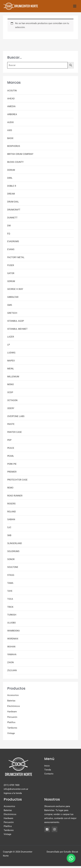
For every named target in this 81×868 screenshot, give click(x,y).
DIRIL (10, 180)
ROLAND (12, 514)
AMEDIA (11, 108)
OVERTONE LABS (16, 418)
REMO (10, 490)
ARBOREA (12, 116)
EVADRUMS (13, 243)
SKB (9, 537)
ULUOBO (11, 625)
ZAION (11, 665)
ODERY (11, 410)
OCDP (10, 394)
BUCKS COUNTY (15, 164)
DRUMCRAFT (14, 212)
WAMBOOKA (13, 633)
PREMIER (12, 474)
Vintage (11, 735)
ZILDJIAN (12, 672)
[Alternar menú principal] (75, 7)
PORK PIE (12, 466)
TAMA (10, 585)
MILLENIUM (13, 379)
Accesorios (13, 697)
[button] (71, 858)
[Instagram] (54, 831)
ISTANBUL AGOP (16, 323)
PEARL (11, 458)
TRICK (10, 609)
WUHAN (11, 649)
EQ (9, 236)
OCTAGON (12, 402)
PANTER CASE (15, 434)
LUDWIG (11, 355)
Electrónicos (14, 708)
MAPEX (11, 363)
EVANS (11, 251)
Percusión (12, 719)
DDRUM (11, 172)
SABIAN (11, 522)
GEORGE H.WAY (15, 291)
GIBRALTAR (13, 299)
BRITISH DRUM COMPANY (20, 156)
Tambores (12, 730)
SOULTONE (13, 569)
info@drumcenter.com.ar (16, 791)
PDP (9, 442)
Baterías (11, 703)
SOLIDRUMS (13, 553)
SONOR (11, 561)
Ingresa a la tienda (13, 795)
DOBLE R (12, 188)
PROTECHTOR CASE (17, 482)
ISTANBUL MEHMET (17, 331)
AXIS (10, 132)
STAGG (11, 577)
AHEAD (11, 100)
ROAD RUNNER (15, 498)
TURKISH (12, 617)
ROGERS (11, 506)
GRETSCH (12, 315)
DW (9, 228)
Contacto (49, 776)
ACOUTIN (12, 93)
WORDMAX (13, 641)
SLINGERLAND (15, 545)
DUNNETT (12, 220)
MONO (11, 386)
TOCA (10, 601)
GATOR (11, 275)
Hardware (12, 713)
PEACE (11, 450)
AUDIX (10, 124)
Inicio (47, 768)
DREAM (11, 196)
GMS (10, 307)
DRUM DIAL (13, 204)
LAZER (11, 339)
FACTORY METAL (16, 259)
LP (9, 347)
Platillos (11, 724)
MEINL (11, 371)
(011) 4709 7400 (12, 787)
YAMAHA (12, 657)
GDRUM (11, 283)
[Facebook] (47, 831)
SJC (9, 529)
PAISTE (11, 426)
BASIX (10, 140)
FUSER (11, 267)
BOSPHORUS (14, 148)
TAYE (10, 593)
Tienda (48, 772)
